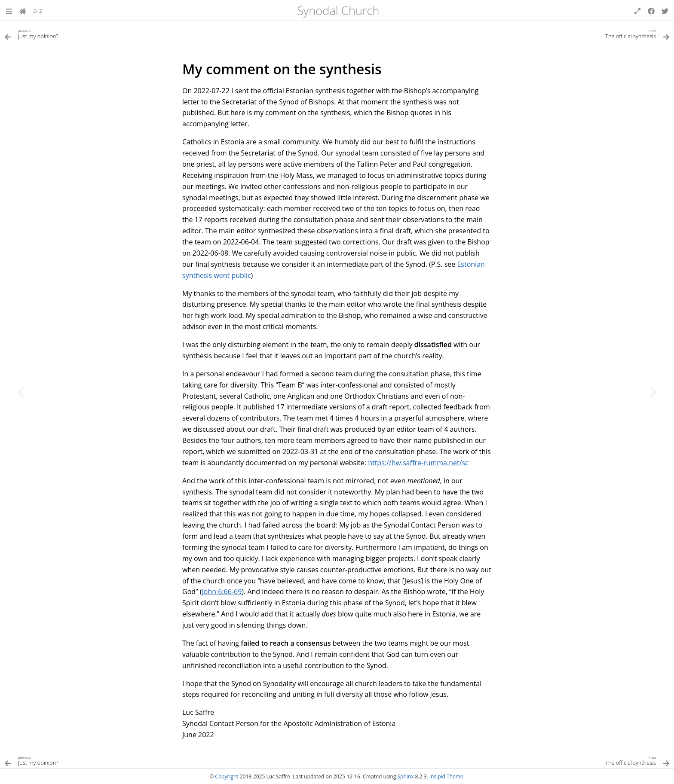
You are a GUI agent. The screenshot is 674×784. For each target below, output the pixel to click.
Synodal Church (338, 11)
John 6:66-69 (222, 592)
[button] (9, 10)
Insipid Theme (446, 776)
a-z (38, 10)
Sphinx (406, 776)
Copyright (227, 776)
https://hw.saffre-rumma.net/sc (418, 463)
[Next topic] (653, 392)
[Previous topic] (21, 392)
